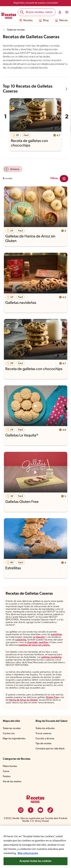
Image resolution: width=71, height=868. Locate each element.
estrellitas (59, 644)
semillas (10, 655)
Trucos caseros (44, 758)
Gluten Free (12, 718)
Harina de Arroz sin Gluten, (43, 718)
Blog (44, 21)
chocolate (54, 652)
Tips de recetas (44, 768)
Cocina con (9, 755)
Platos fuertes (10, 791)
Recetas (26, 21)
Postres (7, 801)
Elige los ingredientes (14, 760)
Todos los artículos (46, 753)
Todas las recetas (17, 30)
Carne (6, 796)
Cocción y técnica (45, 763)
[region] (35, 847)
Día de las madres (13, 806)
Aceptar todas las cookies (35, 861)
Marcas (61, 21)
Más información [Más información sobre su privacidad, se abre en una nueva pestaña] (57, 853)
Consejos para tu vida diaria (51, 773)
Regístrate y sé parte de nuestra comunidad (35, 3)
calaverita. (33, 649)
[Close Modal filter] (64, 182)
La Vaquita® (42, 646)
